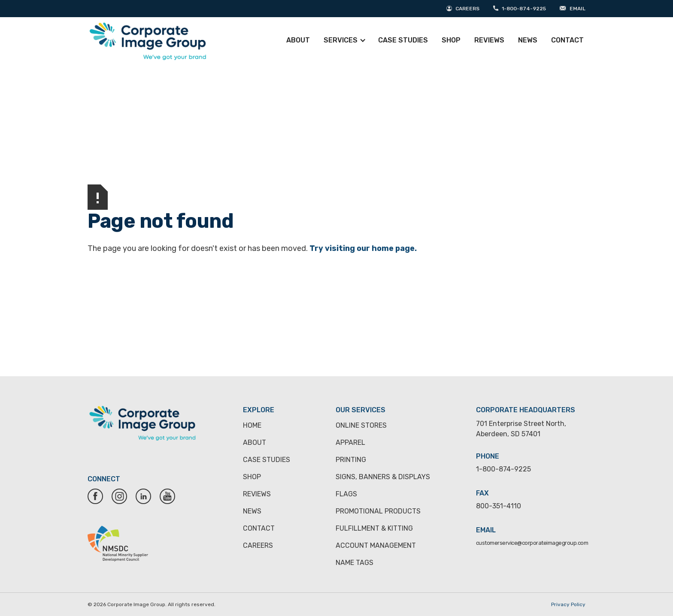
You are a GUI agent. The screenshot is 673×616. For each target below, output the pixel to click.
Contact (567, 40)
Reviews (489, 40)
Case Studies (403, 40)
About (298, 40)
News (528, 40)
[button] (347, 40)
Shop (451, 40)
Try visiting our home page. (363, 248)
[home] (148, 40)
